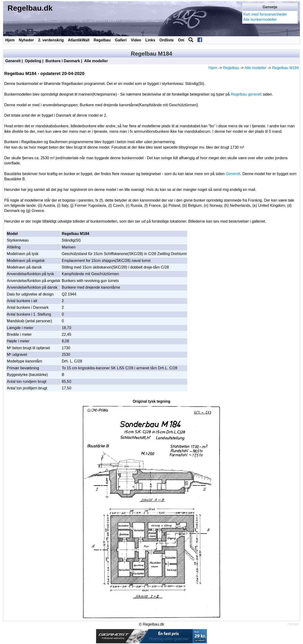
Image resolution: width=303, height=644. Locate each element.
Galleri (121, 40)
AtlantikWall (79, 40)
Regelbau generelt (246, 94)
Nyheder (26, 40)
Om (181, 40)
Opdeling (33, 61)
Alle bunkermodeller (260, 20)
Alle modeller (96, 61)
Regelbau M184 (285, 68)
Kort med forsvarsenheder (265, 14)
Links (150, 40)
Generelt (13, 61)
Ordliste (166, 40)
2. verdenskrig (51, 40)
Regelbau (102, 40)
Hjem (10, 40)
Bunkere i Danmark (63, 61)
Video (136, 40)
